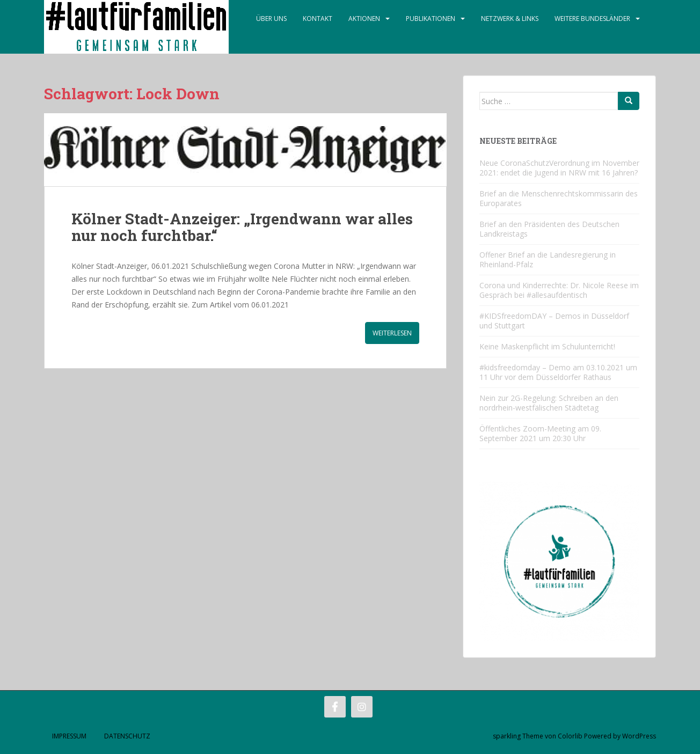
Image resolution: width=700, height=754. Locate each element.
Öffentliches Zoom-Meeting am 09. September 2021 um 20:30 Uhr (540, 433)
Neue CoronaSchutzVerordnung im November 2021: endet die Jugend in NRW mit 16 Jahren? (559, 168)
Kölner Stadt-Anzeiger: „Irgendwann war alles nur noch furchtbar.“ (242, 227)
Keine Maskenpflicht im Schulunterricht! (547, 346)
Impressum (69, 736)
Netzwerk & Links (510, 19)
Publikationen (431, 19)
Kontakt (318, 19)
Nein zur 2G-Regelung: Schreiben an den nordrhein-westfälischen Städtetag (549, 403)
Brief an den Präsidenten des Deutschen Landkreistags (549, 229)
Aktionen (364, 19)
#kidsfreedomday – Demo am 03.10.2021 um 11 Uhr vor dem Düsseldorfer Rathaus (558, 372)
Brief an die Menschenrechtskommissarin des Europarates (559, 198)
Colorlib (570, 736)
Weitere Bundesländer (592, 19)
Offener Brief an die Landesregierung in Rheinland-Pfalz (548, 259)
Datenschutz (127, 736)
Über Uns (271, 19)
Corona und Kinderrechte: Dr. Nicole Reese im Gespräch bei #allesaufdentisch (559, 290)
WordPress (639, 736)
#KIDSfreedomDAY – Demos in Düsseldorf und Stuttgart (554, 321)
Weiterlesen (392, 333)
